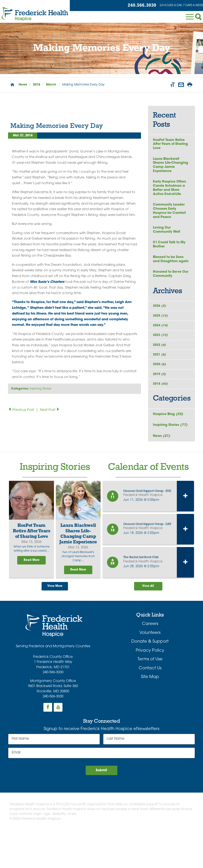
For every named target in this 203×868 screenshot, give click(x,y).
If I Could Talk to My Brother (171, 250)
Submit (101, 807)
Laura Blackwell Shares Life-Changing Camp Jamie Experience (171, 167)
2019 (160, 402)
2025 (161, 331)
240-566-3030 (53, 708)
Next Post (50, 410)
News (23, 85)
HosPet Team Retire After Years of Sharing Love (170, 145)
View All (148, 621)
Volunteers (150, 669)
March (51, 85)
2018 (37, 85)
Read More (31, 594)
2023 (161, 355)
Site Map (150, 713)
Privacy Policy (150, 686)
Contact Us (150, 704)
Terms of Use (150, 695)
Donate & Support (150, 677)
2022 (160, 367)
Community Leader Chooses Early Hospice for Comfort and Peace (171, 215)
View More (55, 621)
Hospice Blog (169, 446)
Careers (150, 660)
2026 (160, 319)
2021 (160, 379)
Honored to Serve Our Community (168, 286)
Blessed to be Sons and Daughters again (169, 268)
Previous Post (21, 410)
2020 (160, 391)
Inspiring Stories (40, 389)
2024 (161, 343)
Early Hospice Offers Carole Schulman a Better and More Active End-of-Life (171, 191)
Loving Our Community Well (167, 235)
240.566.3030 (135, 6)
